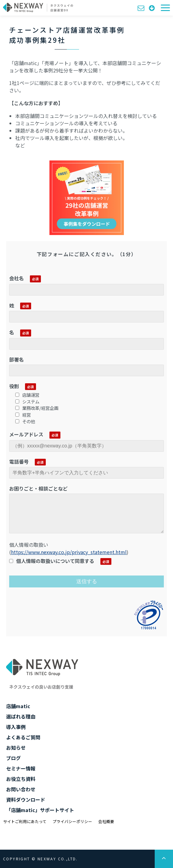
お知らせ (16, 748)
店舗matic (18, 706)
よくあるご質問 (23, 737)
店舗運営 (27, 395)
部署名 (16, 359)
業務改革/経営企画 (37, 408)
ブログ (13, 758)
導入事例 (16, 727)
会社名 (16, 278)
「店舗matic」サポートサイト (40, 810)
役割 (14, 386)
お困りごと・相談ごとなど (38, 488)
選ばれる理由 (21, 716)
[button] (165, 8)
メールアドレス (26, 434)
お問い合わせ (142, 8)
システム (27, 401)
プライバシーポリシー (72, 821)
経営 (23, 415)
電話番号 (19, 462)
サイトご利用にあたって (25, 821)
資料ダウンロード (153, 8)
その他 (25, 421)
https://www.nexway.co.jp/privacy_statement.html (69, 552)
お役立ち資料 (21, 779)
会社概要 (106, 821)
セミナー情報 (21, 768)
